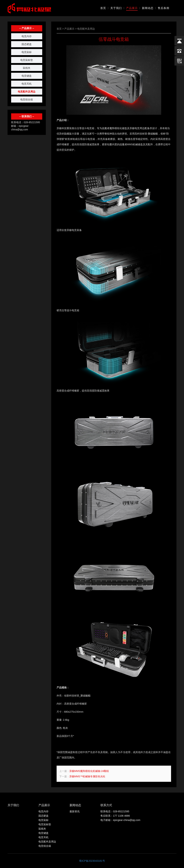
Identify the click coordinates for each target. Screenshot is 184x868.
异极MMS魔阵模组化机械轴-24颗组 (89, 771)
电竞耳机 (27, 84)
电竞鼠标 (27, 52)
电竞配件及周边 (27, 92)
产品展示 (132, 8)
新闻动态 (148, 8)
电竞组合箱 (27, 99)
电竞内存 (27, 36)
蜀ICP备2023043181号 (92, 861)
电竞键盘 (27, 76)
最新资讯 (75, 811)
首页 (103, 8)
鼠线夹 (27, 68)
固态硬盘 (27, 44)
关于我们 (116, 8)
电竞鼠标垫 (27, 60)
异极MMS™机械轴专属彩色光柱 (87, 776)
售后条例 (164, 8)
